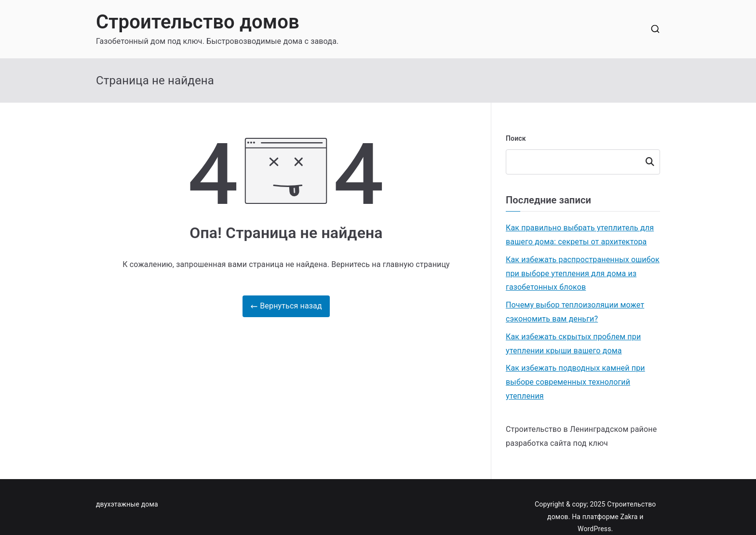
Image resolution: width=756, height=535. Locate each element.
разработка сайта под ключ (557, 443)
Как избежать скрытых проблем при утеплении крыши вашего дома (573, 344)
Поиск (516, 138)
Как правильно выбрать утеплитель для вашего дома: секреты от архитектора (580, 235)
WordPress (594, 529)
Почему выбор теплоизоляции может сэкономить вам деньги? (575, 312)
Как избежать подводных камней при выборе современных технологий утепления (575, 382)
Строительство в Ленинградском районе (581, 429)
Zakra (629, 517)
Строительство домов (198, 22)
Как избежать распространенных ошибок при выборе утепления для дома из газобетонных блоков (583, 274)
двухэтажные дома (127, 504)
